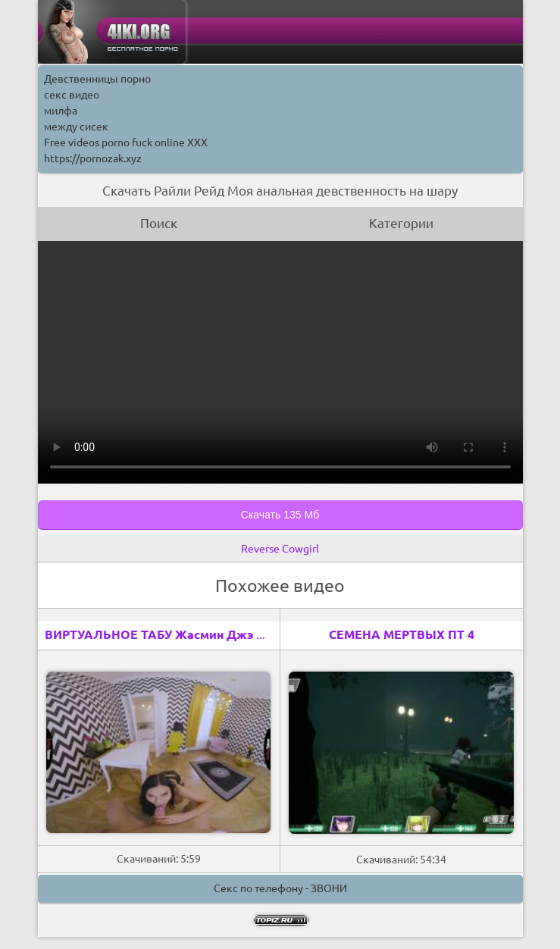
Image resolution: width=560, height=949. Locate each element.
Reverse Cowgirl (280, 549)
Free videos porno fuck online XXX (126, 143)
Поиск (159, 223)
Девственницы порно (97, 79)
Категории (401, 223)
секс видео (72, 95)
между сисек (76, 127)
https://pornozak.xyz (93, 158)
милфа (61, 111)
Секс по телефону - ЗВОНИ (280, 888)
